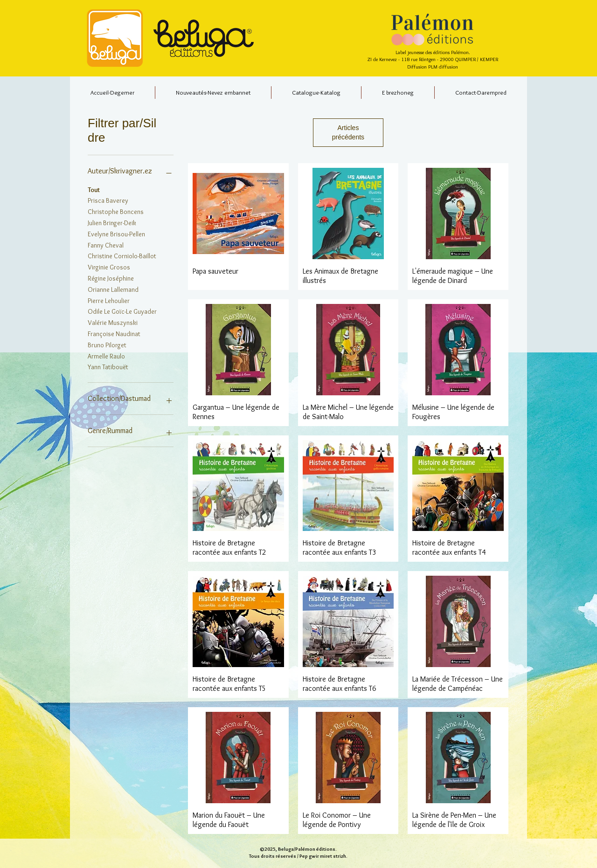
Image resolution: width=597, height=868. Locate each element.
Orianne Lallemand (113, 289)
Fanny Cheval (106, 245)
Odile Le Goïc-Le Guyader (122, 311)
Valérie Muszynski (113, 322)
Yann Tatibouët (108, 366)
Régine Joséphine (111, 278)
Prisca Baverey (108, 200)
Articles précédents (348, 132)
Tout (94, 189)
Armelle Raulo (106, 356)
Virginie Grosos (109, 267)
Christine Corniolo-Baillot (122, 255)
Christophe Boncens (116, 211)
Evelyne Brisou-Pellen (116, 234)
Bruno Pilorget (107, 344)
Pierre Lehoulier (109, 300)
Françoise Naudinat (114, 333)
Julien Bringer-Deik (112, 222)
